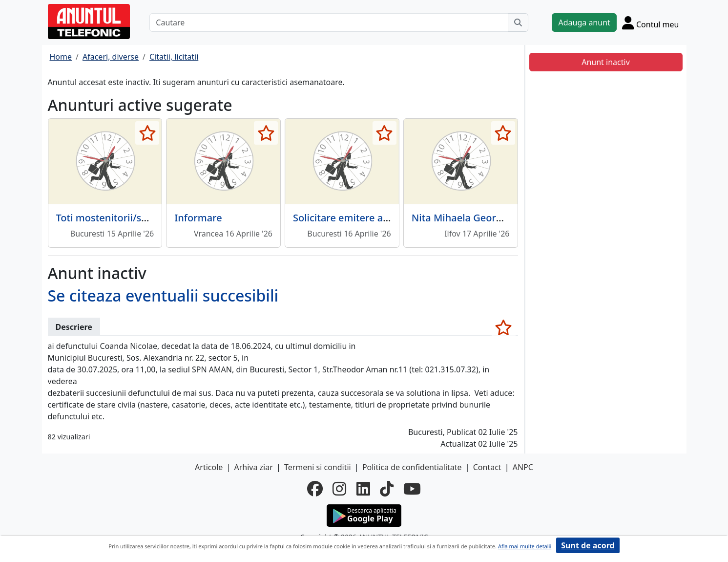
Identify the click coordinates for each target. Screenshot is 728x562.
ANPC (523, 467)
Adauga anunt (584, 22)
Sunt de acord (588, 545)
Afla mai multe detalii (525, 546)
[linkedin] (363, 489)
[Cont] (651, 22)
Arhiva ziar (253, 467)
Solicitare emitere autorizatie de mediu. (385, 218)
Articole (209, 467)
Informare (198, 218)
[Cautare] (329, 22)
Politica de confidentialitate (412, 467)
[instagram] (339, 489)
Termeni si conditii (318, 467)
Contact (487, 467)
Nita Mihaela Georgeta (464, 218)
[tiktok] (387, 489)
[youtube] (412, 489)
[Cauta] (518, 22)
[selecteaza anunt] (147, 133)
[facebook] (315, 489)
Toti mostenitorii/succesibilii (122, 218)
